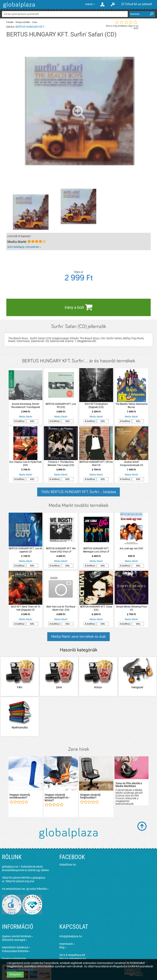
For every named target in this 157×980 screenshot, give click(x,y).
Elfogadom (15, 974)
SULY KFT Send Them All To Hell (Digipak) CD (26, 608)
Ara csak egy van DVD (131, 548)
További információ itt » (21, 970)
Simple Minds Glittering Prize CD (131, 608)
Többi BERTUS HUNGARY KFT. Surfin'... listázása (78, 492)
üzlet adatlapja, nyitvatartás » (24, 247)
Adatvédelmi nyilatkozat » (16, 947)
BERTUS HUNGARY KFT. (30, 27)
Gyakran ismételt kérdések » (17, 936)
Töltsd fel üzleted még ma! (20, 881)
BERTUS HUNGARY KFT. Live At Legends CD (26, 550)
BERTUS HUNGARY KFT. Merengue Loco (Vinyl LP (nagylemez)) (96, 550)
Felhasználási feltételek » (16, 951)
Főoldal (10, 22)
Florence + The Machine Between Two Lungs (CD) (61, 464)
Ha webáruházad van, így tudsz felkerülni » (25, 889)
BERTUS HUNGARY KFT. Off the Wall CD (96, 464)
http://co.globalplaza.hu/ (73, 959)
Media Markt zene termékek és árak (78, 637)
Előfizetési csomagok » (14, 940)
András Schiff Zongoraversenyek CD (131, 464)
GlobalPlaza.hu (68, 865)
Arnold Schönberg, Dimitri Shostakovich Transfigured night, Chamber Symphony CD (26, 406)
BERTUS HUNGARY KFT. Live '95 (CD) (61, 406)
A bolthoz (19, 421)
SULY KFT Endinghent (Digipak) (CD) (96, 406)
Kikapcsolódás (23, 22)
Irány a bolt (78, 307)
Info (32, 421)
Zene (35, 22)
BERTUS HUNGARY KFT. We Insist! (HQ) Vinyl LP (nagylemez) (61, 550)
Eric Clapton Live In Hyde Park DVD (26, 464)
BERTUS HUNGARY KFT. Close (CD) (96, 608)
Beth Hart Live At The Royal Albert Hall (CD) (61, 608)
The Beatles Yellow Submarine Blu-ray (131, 406)
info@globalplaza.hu (71, 936)
